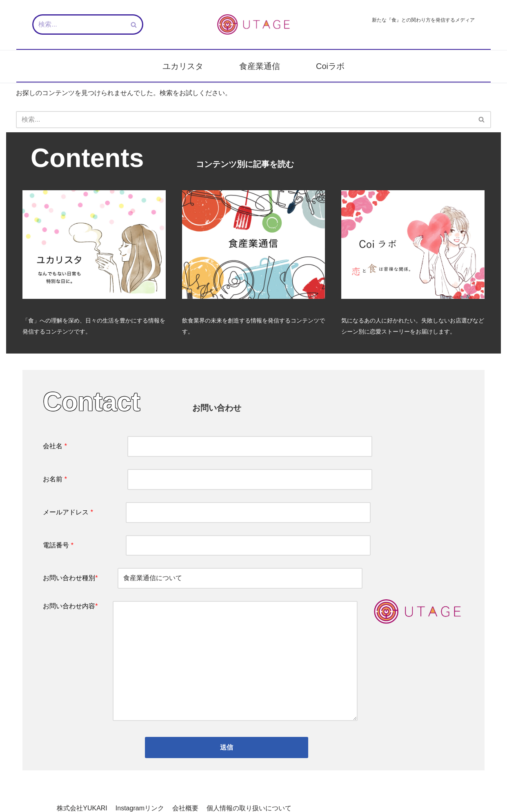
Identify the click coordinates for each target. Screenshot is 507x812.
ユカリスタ (183, 66)
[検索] (79, 24)
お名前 (208, 480)
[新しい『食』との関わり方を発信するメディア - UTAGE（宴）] (253, 24)
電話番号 (207, 546)
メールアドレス (207, 513)
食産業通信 (260, 66)
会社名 (208, 446)
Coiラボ (330, 66)
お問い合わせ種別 (202, 579)
